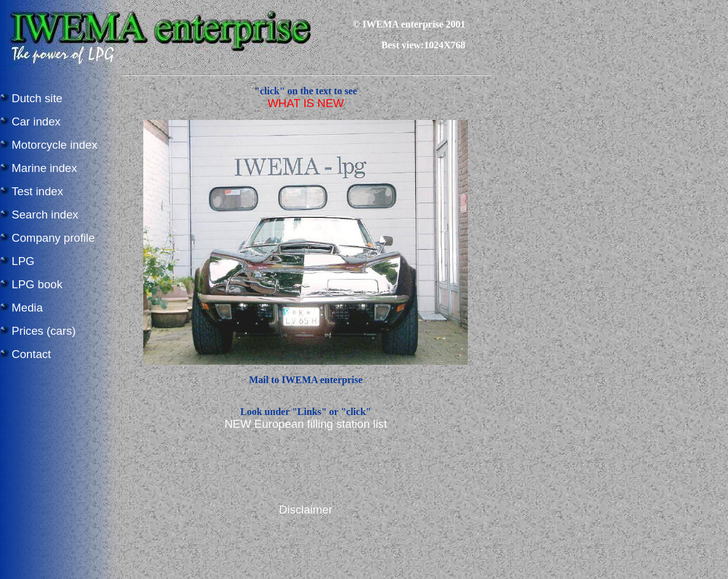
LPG (23, 261)
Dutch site (37, 98)
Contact (31, 354)
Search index (45, 215)
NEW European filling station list (306, 424)
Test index (37, 191)
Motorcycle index (54, 145)
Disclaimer (306, 510)
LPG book (37, 284)
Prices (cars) (44, 331)
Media (27, 308)
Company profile (53, 238)
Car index (36, 121)
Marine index (44, 168)
